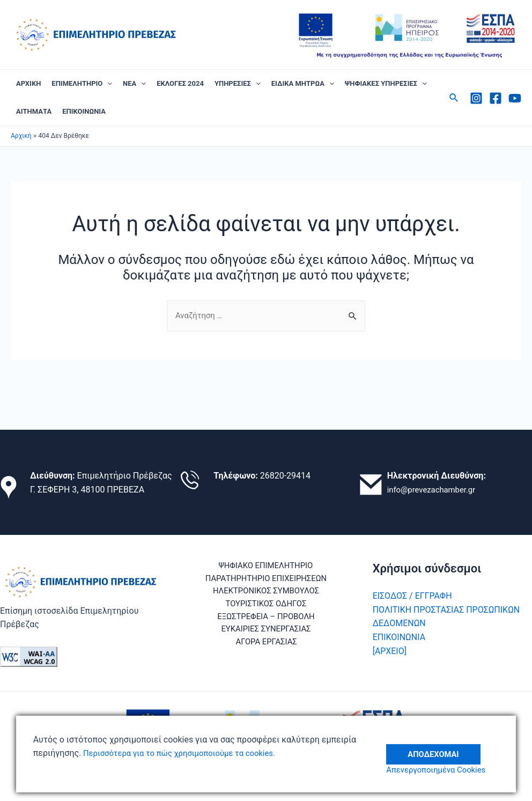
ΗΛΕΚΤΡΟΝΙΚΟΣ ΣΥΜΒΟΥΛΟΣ (266, 594)
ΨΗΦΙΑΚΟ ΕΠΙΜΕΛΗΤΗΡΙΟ (264, 566)
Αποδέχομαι (441, 747)
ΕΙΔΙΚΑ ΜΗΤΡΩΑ (303, 84)
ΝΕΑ (134, 84)
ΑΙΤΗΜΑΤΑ (34, 111)
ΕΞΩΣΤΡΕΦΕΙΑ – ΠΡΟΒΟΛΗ (266, 621)
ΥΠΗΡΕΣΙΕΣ (238, 84)
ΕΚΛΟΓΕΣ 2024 (180, 83)
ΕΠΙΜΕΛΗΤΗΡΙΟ (82, 84)
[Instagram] (476, 98)
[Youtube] (515, 98)
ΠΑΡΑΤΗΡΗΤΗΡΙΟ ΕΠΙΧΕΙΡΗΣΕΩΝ (266, 580)
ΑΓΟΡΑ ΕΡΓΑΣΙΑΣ (268, 648)
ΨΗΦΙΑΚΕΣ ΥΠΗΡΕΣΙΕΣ (386, 84)
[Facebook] (496, 98)
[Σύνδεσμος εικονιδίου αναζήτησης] (454, 98)
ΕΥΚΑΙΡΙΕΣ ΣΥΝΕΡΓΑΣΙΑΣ (266, 635)
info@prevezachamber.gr (435, 490)
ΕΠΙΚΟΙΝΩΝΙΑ (84, 111)
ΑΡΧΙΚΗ (28, 83)
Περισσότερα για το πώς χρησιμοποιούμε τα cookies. (186, 753)
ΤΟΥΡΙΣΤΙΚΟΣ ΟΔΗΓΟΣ (266, 608)
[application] (107, 84)
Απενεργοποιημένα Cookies (446, 770)
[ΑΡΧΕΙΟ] (390, 651)
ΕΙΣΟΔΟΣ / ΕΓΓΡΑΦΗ (412, 596)
